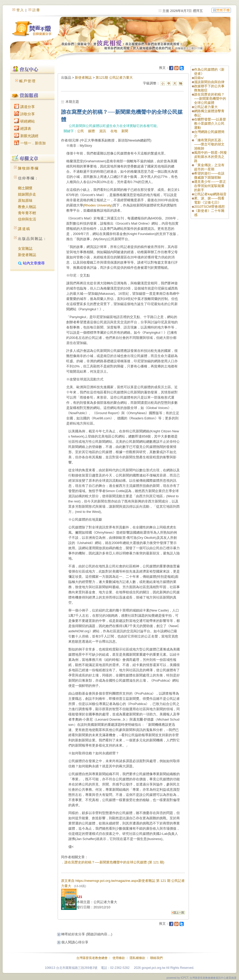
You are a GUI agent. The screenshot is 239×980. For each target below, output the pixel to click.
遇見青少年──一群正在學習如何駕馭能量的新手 (210, 186)
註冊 (36, 10)
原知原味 (25, 200)
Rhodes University (98, 205)
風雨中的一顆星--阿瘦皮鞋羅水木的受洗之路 (210, 157)
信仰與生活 (27, 219)
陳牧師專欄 (28, 168)
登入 (20, 10)
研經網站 (24, 121)
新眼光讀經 (26, 136)
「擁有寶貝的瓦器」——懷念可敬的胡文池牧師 (209, 144)
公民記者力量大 (206, 107)
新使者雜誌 (27, 255)
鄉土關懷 (25, 188)
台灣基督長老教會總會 (92, 958)
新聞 (125, 131)
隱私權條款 (137, 958)
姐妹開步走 (27, 194)
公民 (81, 131)
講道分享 (24, 107)
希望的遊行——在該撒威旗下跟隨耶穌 (209, 175)
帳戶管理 (28, 81)
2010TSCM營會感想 (209, 207)
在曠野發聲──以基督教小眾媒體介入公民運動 (210, 123)
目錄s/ (199, 78)
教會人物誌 (27, 207)
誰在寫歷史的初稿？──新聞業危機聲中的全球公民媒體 (210, 99)
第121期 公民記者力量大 (114, 78)
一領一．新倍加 (30, 143)
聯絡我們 (156, 958)
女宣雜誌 (25, 249)
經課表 (23, 129)
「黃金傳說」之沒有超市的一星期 (209, 167)
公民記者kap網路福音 (210, 194)
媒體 (91, 131)
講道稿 (24, 229)
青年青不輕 (27, 213)
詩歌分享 (24, 114)
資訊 (103, 131)
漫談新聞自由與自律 (209, 82)
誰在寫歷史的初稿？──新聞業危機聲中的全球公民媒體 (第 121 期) (114, 862)
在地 (114, 131)
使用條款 (119, 958)
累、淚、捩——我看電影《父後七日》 (209, 200)
